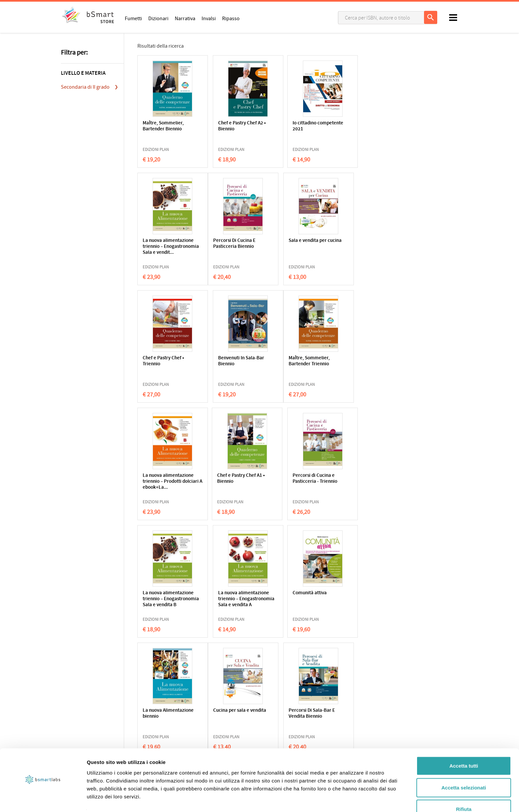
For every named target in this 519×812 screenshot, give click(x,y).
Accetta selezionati (464, 769)
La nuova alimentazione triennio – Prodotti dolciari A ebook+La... (232, 367)
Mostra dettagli (348, 799)
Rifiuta (464, 790)
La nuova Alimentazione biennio (360, 479)
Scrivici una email (383, 728)
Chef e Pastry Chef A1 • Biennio (296, 361)
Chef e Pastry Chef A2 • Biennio (231, 126)
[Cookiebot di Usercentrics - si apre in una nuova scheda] (43, 799)
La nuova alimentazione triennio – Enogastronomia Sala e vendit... (360, 132)
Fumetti (133, 18)
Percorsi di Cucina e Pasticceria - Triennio (358, 361)
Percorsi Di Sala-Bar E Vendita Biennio (230, 596)
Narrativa (185, 18)
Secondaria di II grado (85, 87)
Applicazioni (276, 721)
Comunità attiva (289, 476)
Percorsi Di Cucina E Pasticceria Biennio (164, 244)
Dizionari (158, 18)
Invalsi (209, 18)
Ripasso (231, 18)
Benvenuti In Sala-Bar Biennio (359, 244)
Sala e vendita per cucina (226, 244)
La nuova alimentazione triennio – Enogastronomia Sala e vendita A (232, 485)
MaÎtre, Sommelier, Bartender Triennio (163, 361)
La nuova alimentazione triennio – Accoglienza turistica (296, 599)
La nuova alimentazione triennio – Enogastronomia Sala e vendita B (167, 485)
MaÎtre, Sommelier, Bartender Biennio (163, 126)
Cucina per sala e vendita (161, 596)
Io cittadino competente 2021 (290, 126)
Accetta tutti (464, 747)
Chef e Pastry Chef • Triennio (292, 244)
